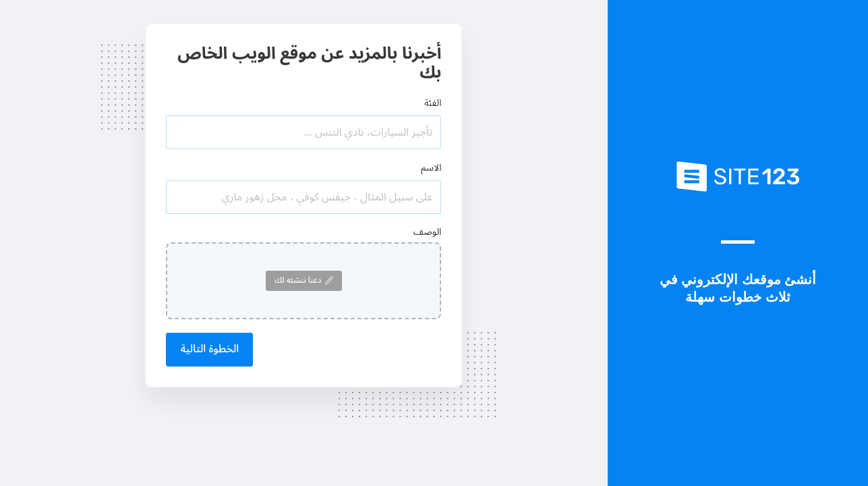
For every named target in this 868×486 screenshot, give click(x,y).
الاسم (431, 168)
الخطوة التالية (209, 349)
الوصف (428, 232)
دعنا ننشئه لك (303, 280)
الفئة (433, 103)
